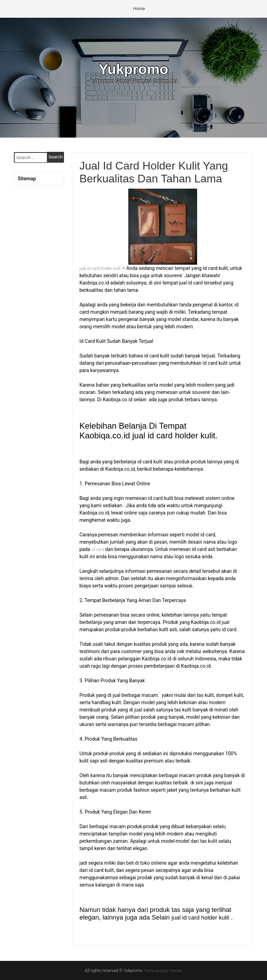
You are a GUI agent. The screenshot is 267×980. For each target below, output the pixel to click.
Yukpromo (133, 68)
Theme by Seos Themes (163, 971)
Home (139, 9)
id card (99, 549)
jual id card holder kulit (103, 268)
